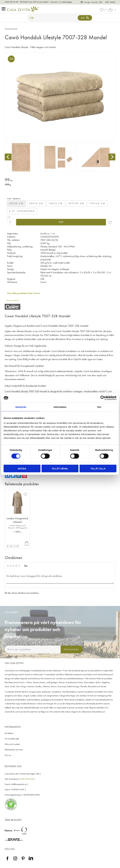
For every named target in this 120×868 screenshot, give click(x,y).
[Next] (112, 157)
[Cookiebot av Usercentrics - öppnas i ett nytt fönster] (103, 398)
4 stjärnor (16, 566)
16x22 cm (56, 203)
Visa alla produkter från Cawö (23, 293)
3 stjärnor (13, 566)
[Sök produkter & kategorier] (53, 18)
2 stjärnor (11, 566)
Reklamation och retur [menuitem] (14, 750)
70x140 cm (98, 203)
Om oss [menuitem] (8, 755)
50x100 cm (76, 203)
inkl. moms (110, 2)
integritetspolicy (44, 656)
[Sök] (85, 18)
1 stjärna (8, 566)
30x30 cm (36, 203)
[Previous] (8, 157)
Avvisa (22, 468)
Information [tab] (60, 407)
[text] (60, 180)
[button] (4, 9)
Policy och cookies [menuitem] (12, 744)
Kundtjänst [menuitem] (9, 733)
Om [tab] (99, 407)
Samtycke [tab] (21, 407)
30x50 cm (16, 203)
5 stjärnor (19, 566)
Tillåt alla (98, 468)
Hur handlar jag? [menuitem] (12, 739)
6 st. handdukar (22, 211)
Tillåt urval (60, 468)
